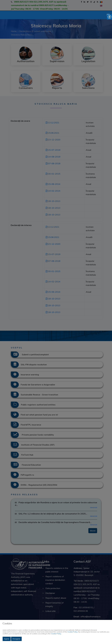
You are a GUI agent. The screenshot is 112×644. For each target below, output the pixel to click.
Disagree (16, 639)
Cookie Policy (72, 632)
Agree (7, 639)
